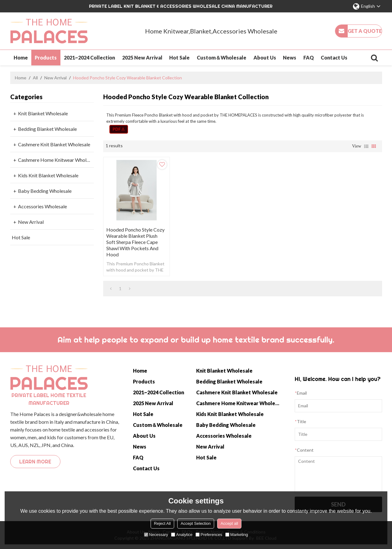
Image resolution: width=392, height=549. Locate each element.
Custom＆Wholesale (222, 58)
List (366, 146)
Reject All (162, 523)
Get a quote (365, 31)
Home (21, 58)
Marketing (237, 535)
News (290, 58)
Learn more (35, 462)
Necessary (156, 535)
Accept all (229, 523)
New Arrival (55, 78)
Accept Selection (196, 523)
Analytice (182, 535)
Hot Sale (179, 58)
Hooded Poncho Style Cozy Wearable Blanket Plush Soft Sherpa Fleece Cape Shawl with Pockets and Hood (135, 242)
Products (46, 58)
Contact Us (334, 58)
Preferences (209, 535)
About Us (265, 58)
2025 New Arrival (142, 58)
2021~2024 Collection (89, 58)
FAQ (309, 58)
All (35, 78)
